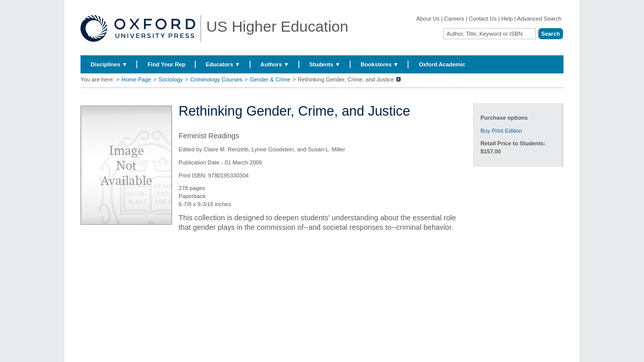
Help (507, 19)
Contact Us (483, 19)
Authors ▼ (275, 64)
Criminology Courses (216, 79)
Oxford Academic (442, 64)
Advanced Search (539, 19)
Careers (454, 19)
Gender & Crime (270, 79)
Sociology (171, 79)
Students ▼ (325, 64)
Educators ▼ (223, 64)
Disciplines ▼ (109, 64)
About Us (428, 19)
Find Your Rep (166, 64)
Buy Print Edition (501, 131)
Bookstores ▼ (380, 64)
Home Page (136, 79)
